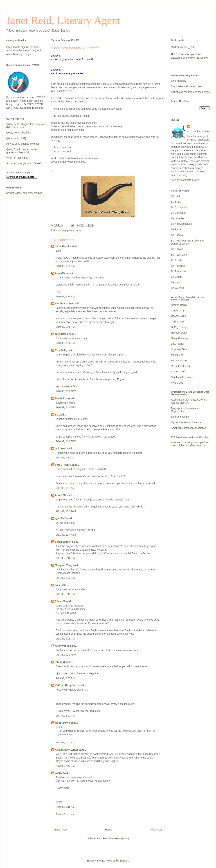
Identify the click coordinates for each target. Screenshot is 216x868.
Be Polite (176, 229)
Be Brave (176, 202)
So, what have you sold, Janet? (24, 163)
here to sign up (21, 47)
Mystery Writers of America (186, 422)
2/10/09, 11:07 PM (66, 441)
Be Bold (175, 196)
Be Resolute (178, 266)
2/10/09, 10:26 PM (66, 391)
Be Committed (179, 207)
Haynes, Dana (179, 333)
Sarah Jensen (63, 542)
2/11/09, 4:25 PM (65, 639)
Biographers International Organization (185, 410)
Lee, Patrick (178, 344)
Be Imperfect (178, 218)
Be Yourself (177, 288)
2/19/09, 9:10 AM (65, 807)
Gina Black (61, 334)
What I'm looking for (17, 158)
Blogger (124, 861)
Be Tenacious (179, 271)
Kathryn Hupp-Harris (67, 685)
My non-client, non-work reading (24, 193)
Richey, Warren (180, 361)
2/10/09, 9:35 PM (65, 266)
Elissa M (60, 601)
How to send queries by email (23, 144)
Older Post (156, 830)
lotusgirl (60, 662)
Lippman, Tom (179, 349)
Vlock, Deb (177, 383)
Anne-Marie (62, 273)
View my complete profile (185, 180)
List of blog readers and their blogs (190, 92)
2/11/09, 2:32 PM (65, 578)
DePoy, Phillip (179, 327)
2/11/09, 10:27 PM (66, 655)
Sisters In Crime (180, 417)
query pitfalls (67, 230)
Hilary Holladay (179, 338)
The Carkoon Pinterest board (187, 86)
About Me (61, 495)
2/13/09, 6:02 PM (65, 742)
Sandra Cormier (64, 304)
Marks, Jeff (177, 355)
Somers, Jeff (178, 372)
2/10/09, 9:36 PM (65, 296)
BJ (57, 415)
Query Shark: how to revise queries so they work (22, 151)
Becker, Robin (179, 305)
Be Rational (177, 249)
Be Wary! (176, 282)
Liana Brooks (63, 246)
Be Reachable (179, 255)
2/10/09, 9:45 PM (65, 327)
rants (78, 230)
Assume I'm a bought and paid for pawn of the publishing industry (190, 444)
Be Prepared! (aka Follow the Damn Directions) (187, 242)
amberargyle (62, 723)
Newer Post (60, 830)
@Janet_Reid (187, 47)
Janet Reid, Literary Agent (63, 20)
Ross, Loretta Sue (181, 366)
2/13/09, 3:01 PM (65, 716)
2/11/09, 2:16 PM (65, 558)
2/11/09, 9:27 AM (65, 488)
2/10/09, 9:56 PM (65, 343)
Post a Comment (65, 814)
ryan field (60, 518)
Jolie (58, 585)
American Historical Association (189, 428)
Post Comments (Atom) (116, 838)
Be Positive (177, 235)
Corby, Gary (178, 322)
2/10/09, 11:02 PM (66, 407)
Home (108, 830)
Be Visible (177, 277)
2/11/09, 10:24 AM (66, 511)
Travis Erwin (62, 398)
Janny (58, 773)
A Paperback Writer (66, 750)
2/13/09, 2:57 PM (65, 678)
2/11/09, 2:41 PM (65, 594)
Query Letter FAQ (16, 138)
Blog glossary (179, 81)
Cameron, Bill (179, 311)
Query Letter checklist (18, 133)
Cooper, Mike (178, 316)
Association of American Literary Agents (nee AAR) (189, 401)
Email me (202, 58)
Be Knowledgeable (182, 224)
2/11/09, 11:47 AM (66, 535)
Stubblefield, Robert (182, 377)
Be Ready (176, 260)
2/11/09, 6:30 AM (65, 458)
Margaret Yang (64, 565)
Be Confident (178, 213)
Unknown (61, 449)
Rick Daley (61, 350)
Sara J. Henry (63, 465)
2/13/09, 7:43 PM (65, 766)
